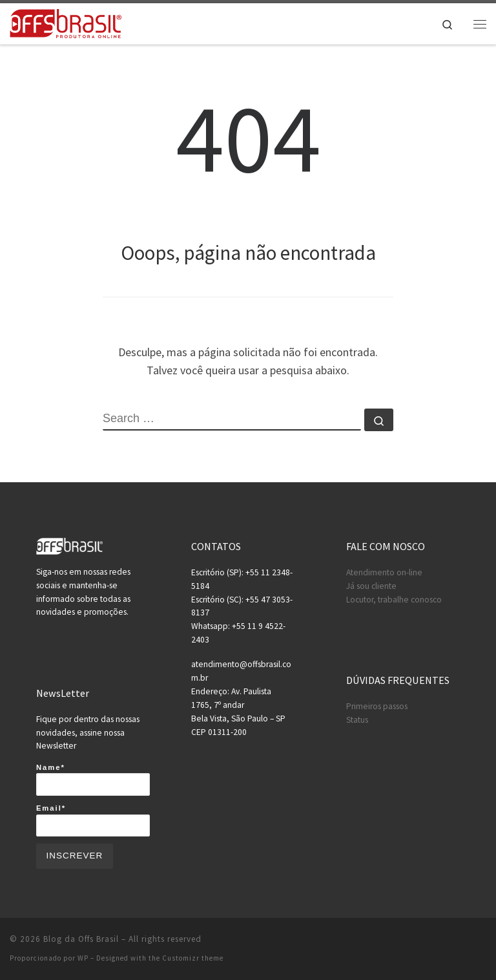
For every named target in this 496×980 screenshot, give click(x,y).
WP (83, 958)
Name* (93, 780)
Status (357, 720)
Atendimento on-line (384, 572)
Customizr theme (193, 958)
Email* (93, 820)
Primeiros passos (377, 706)
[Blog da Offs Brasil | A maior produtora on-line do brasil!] (66, 22)
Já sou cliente (371, 586)
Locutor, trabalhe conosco (394, 600)
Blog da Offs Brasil (81, 939)
